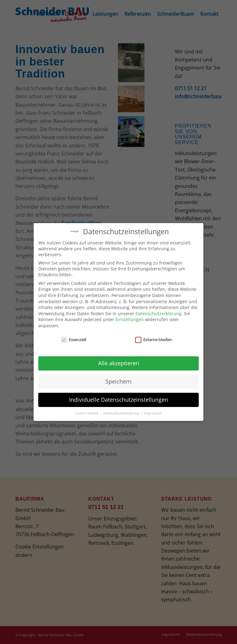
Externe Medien (154, 338)
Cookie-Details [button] (87, 412)
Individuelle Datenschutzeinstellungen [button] (119, 399)
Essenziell (73, 338)
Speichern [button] (118, 380)
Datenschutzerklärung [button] (122, 412)
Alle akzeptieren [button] (119, 362)
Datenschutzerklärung (158, 312)
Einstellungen (130, 318)
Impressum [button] (153, 412)
